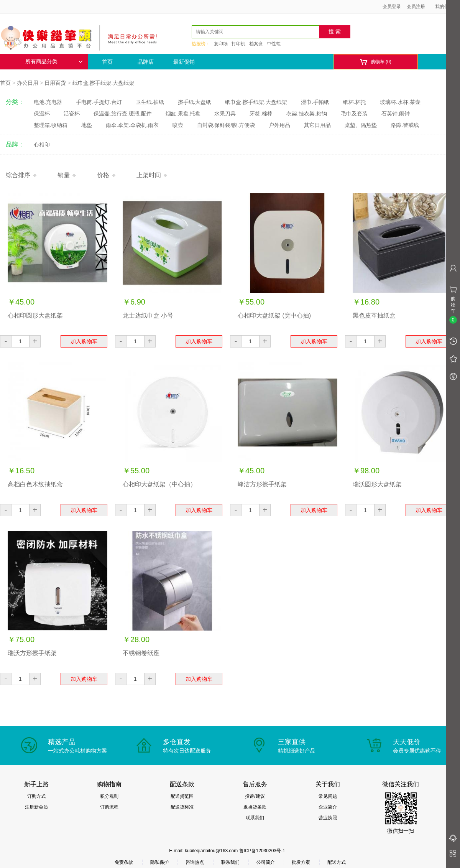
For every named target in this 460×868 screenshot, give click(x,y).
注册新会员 (36, 807)
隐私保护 (159, 862)
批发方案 (301, 862)
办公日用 (28, 83)
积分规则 (109, 796)
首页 (107, 62)
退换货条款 (255, 807)
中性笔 (274, 44)
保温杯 (42, 114)
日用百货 (55, 83)
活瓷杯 (72, 114)
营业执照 (328, 818)
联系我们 (255, 818)
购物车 (375, 62)
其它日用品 (317, 125)
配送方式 (337, 862)
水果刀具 (225, 114)
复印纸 (221, 44)
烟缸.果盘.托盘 (183, 114)
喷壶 (178, 125)
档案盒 (256, 44)
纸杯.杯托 (355, 102)
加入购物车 (84, 341)
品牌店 (146, 62)
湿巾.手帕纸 (315, 102)
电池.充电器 (48, 102)
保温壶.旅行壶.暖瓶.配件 (123, 114)
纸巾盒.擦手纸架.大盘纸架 (103, 83)
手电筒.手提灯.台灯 (99, 102)
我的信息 (447, 7)
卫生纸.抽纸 (150, 102)
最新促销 (184, 62)
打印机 (238, 44)
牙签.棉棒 (261, 114)
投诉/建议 (255, 796)
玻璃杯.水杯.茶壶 (400, 102)
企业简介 (328, 807)
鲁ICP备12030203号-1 (262, 851)
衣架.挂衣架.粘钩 (307, 114)
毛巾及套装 (354, 114)
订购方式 (36, 796)
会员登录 (392, 7)
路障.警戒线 (405, 125)
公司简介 (266, 862)
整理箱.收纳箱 (51, 125)
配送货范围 (182, 796)
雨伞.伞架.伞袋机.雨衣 (132, 125)
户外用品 (279, 125)
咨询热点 (195, 862)
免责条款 (124, 862)
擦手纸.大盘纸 (195, 102)
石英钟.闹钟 (396, 114)
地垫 (87, 125)
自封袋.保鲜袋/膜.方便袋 (226, 125)
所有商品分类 (54, 62)
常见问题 (328, 796)
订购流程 (109, 807)
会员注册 (416, 7)
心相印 (42, 145)
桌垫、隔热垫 (361, 125)
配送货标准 (182, 807)
